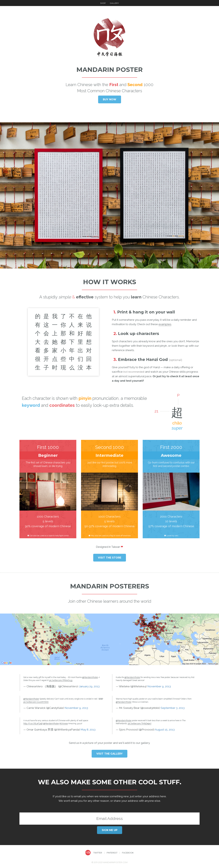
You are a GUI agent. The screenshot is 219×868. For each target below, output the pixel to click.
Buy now (110, 99)
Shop (103, 3)
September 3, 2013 (173, 708)
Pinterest (112, 853)
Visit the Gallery (109, 754)
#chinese (64, 723)
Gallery (114, 3)
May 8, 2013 (88, 730)
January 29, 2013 (89, 686)
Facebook (128, 853)
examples (165, 324)
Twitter (98, 853)
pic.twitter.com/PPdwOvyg (61, 680)
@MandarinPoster (90, 677)
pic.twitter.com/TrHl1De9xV (140, 723)
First (114, 85)
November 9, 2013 (76, 708)
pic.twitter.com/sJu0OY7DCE (36, 702)
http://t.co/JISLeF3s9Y (33, 723)
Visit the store (110, 558)
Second (135, 85)
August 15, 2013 (165, 730)
